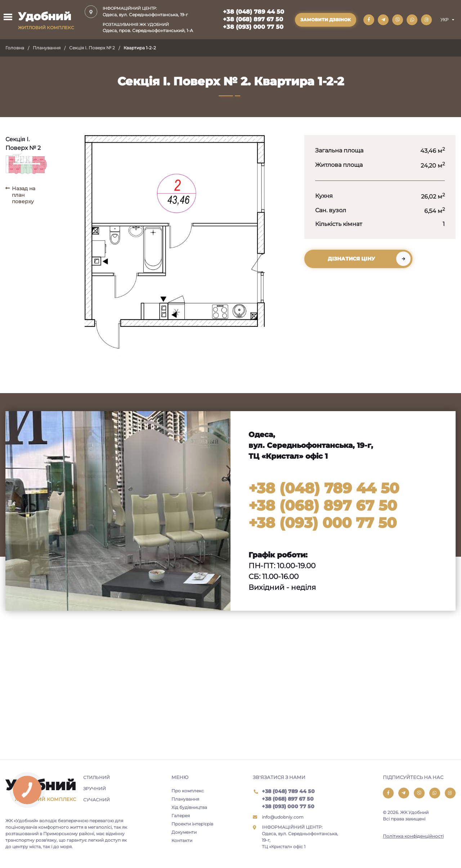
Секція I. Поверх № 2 (92, 48)
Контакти (182, 840)
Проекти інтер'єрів (192, 824)
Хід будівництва (189, 807)
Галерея (181, 816)
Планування (47, 48)
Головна (15, 48)
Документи (184, 832)
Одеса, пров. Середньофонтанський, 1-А (148, 28)
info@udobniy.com (283, 817)
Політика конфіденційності (413, 836)
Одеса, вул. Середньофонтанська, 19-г (148, 11)
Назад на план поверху (24, 195)
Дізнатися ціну (351, 259)
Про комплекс (188, 791)
